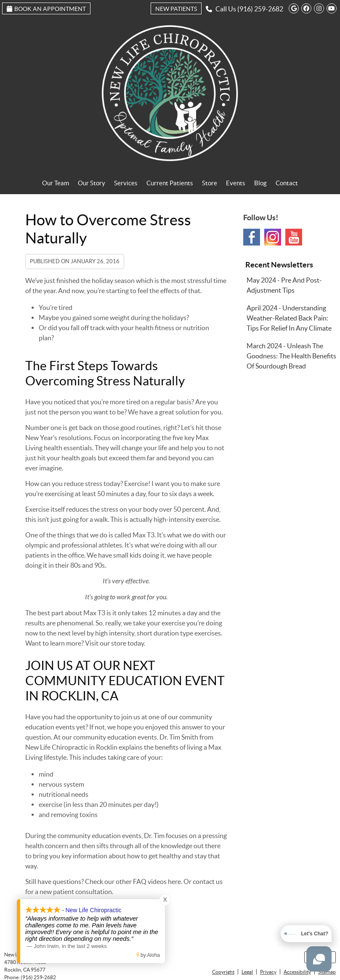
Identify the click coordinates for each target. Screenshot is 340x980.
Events (236, 183)
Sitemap (327, 972)
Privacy (268, 972)
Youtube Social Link (294, 237)
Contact (287, 183)
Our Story (92, 183)
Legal (247, 972)
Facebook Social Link (252, 237)
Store (210, 183)
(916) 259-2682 (260, 9)
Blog (260, 183)
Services (126, 183)
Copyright (223, 972)
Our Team (56, 183)
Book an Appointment (46, 9)
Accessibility (297, 972)
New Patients (176, 9)
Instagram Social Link (273, 237)
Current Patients (170, 183)
